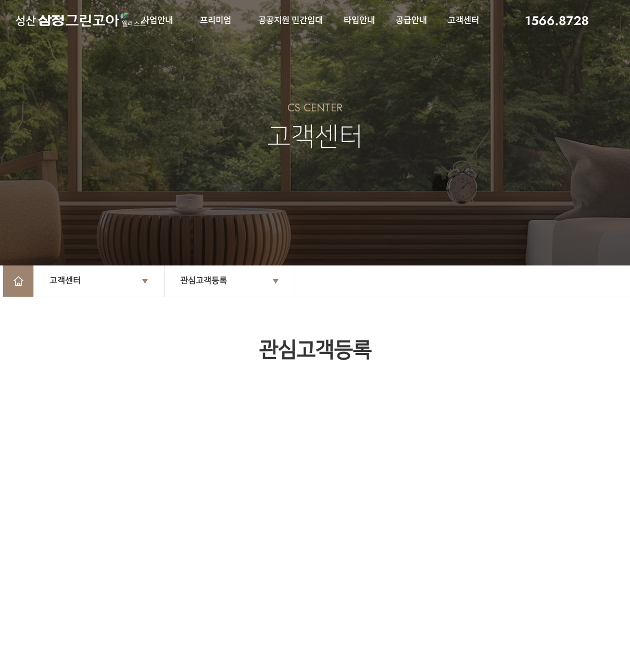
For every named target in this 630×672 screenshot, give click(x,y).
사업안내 (157, 21)
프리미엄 (216, 21)
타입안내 (359, 21)
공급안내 (411, 21)
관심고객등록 (204, 281)
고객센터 (463, 21)
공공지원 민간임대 (291, 21)
